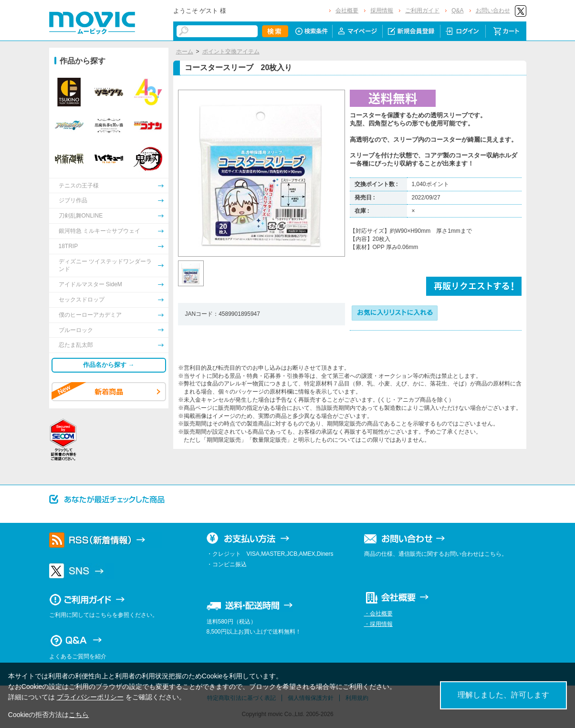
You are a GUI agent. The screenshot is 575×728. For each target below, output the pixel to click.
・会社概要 (378, 614)
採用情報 (382, 10)
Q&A (457, 10)
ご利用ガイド (422, 10)
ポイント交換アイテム (231, 52)
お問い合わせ (493, 10)
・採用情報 (378, 624)
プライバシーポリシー (90, 697)
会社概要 (347, 10)
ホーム (185, 52)
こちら (79, 715)
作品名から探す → (109, 365)
